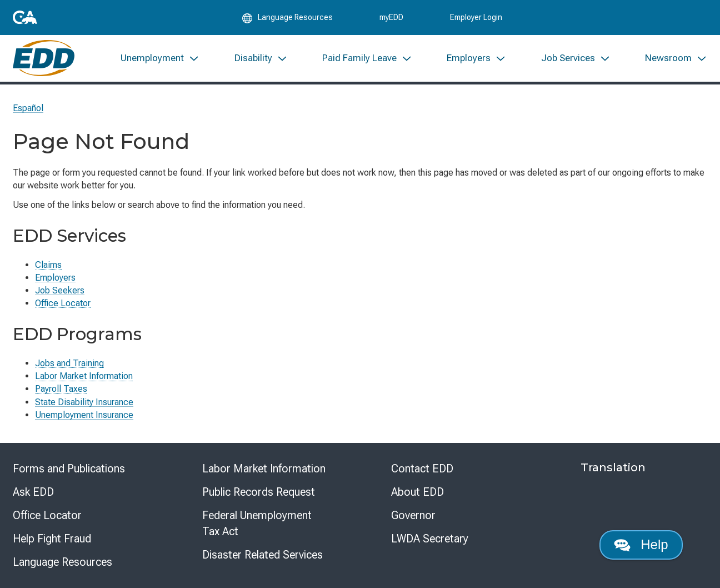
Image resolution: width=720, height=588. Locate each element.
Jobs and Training (69, 363)
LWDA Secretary (430, 539)
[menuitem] (160, 60)
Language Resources (62, 562)
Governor (413, 515)
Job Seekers (60, 290)
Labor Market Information (84, 376)
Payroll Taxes (61, 389)
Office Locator (63, 303)
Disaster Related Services (262, 555)
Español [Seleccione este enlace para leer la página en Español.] (28, 108)
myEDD (391, 18)
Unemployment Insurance (84, 415)
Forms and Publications (69, 469)
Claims (48, 265)
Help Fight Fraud (52, 539)
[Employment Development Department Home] (44, 60)
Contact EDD (422, 469)
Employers (55, 278)
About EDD (417, 492)
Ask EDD (33, 492)
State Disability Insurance (84, 402)
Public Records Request (259, 492)
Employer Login (476, 18)
